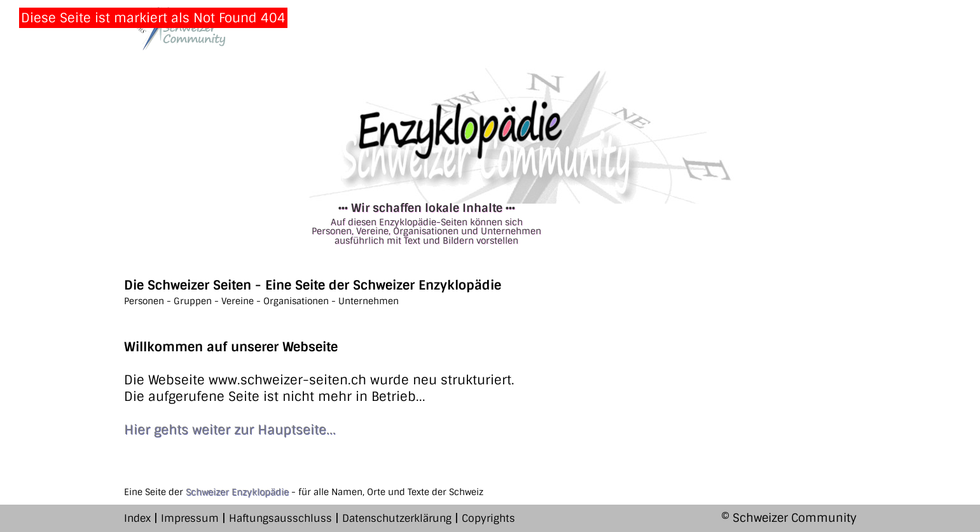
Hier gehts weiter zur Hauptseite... (230, 430)
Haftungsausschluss (280, 518)
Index (137, 518)
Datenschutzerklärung (397, 518)
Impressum (190, 518)
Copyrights (488, 518)
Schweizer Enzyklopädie (237, 492)
